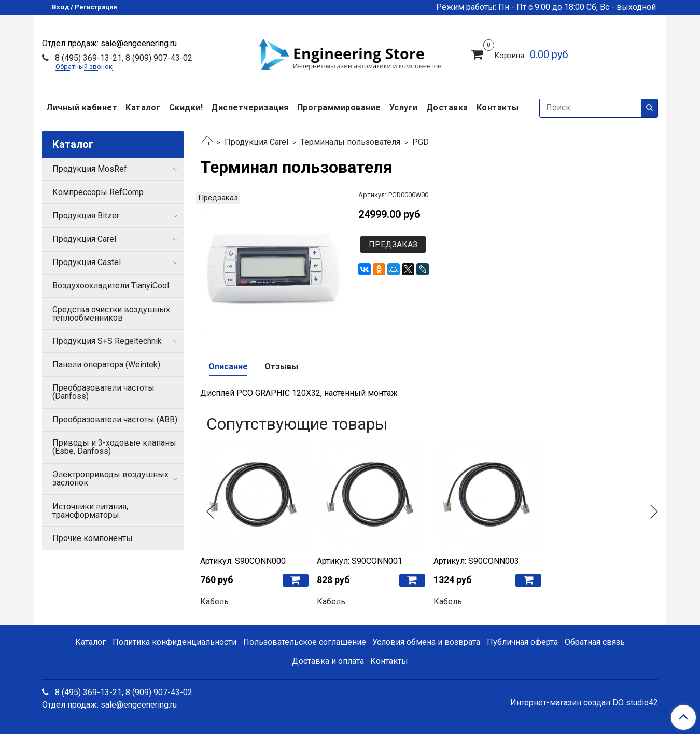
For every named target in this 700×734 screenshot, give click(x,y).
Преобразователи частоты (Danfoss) (103, 392)
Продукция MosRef (90, 169)
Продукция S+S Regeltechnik (107, 341)
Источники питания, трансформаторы (90, 511)
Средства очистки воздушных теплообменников (111, 314)
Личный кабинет (82, 108)
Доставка (447, 108)
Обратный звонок (84, 67)
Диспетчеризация (250, 108)
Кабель (214, 601)
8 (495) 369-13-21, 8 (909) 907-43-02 (123, 58)
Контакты (498, 108)
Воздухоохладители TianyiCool (111, 286)
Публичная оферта (522, 642)
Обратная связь (595, 642)
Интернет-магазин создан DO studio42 (584, 703)
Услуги (404, 108)
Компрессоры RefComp (98, 192)
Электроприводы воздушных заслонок (110, 479)
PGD (421, 142)
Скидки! (186, 108)
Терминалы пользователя (350, 142)
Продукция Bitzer (86, 216)
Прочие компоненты (93, 538)
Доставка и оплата (328, 661)
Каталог (143, 108)
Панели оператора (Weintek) (106, 364)
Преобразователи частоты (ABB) (115, 419)
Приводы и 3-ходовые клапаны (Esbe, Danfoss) (114, 447)
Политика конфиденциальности (174, 642)
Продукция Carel (256, 142)
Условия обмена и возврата (426, 642)
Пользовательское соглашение (305, 642)
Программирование (339, 108)
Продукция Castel (87, 262)
